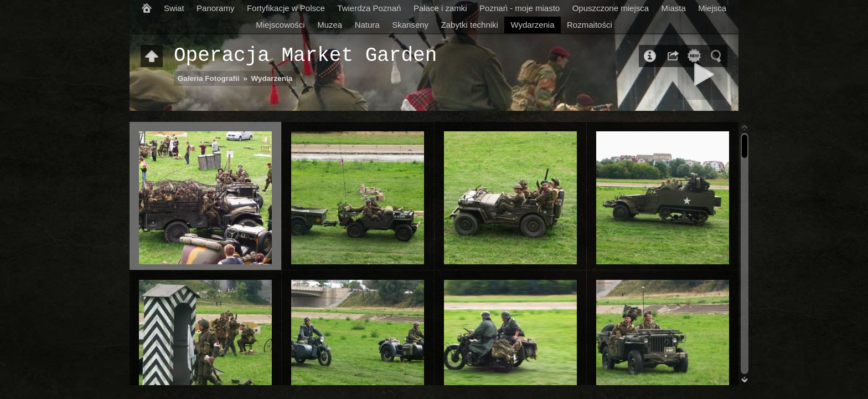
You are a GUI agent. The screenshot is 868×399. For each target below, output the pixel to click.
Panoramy (215, 8)
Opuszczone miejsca (611, 8)
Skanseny (410, 25)
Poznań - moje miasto (520, 8)
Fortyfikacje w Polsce (286, 8)
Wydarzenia (532, 25)
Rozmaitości (590, 25)
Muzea (330, 25)
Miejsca (712, 8)
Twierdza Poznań (369, 8)
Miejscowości (280, 25)
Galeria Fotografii (209, 78)
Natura (367, 25)
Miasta (674, 8)
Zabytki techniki (470, 25)
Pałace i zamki (440, 8)
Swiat (174, 8)
